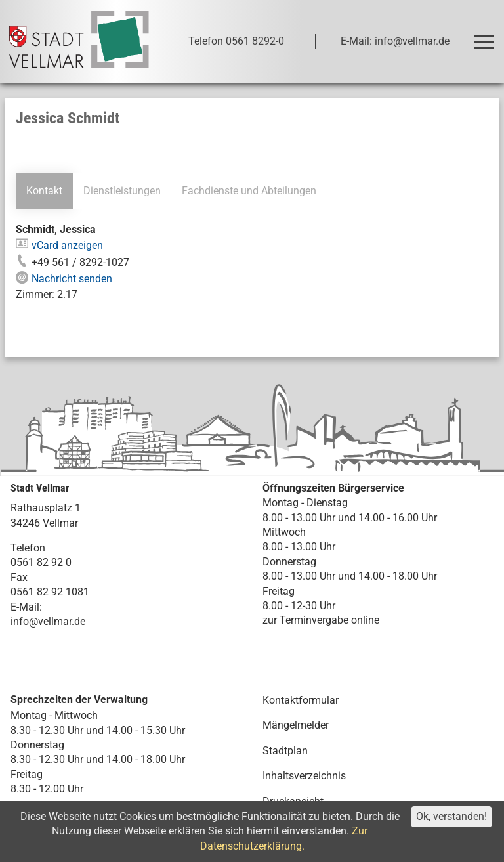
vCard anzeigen (67, 245)
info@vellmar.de (48, 621)
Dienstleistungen (122, 191)
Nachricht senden (72, 279)
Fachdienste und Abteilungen (248, 191)
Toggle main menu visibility (487, 36)
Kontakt (44, 191)
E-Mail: (26, 607)
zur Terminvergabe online (321, 620)
